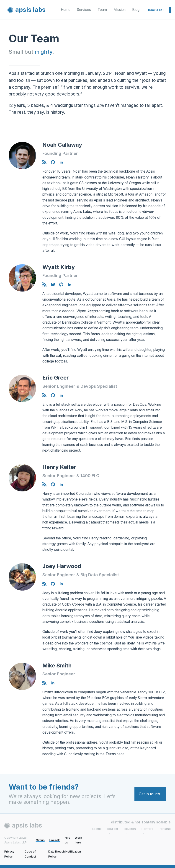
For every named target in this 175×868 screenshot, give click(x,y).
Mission (120, 10)
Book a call (156, 10)
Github (40, 840)
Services (84, 10)
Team (102, 10)
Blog (136, 10)
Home (66, 10)
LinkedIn (54, 840)
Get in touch (149, 794)
